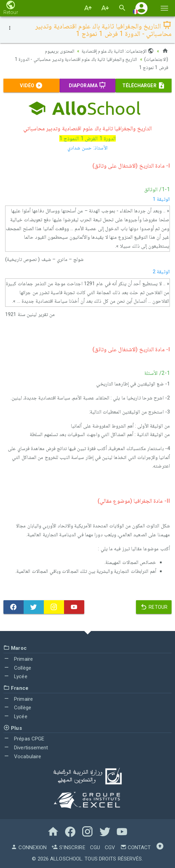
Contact (136, 847)
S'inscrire (68, 847)
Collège (17, 668)
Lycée (15, 676)
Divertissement (26, 748)
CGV (110, 847)
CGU (95, 847)
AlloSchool (66, 859)
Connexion (29, 847)
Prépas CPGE (24, 739)
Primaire (18, 659)
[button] (141, 8)
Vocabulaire (22, 757)
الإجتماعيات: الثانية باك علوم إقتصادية (118, 51)
